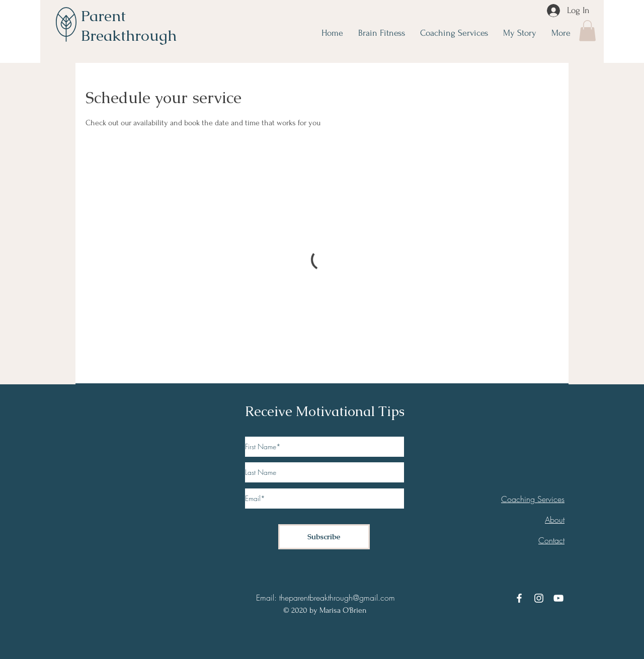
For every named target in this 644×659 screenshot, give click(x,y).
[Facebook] (519, 598)
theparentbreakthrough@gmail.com (337, 598)
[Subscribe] (324, 537)
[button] (587, 31)
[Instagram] (539, 598)
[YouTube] (558, 598)
